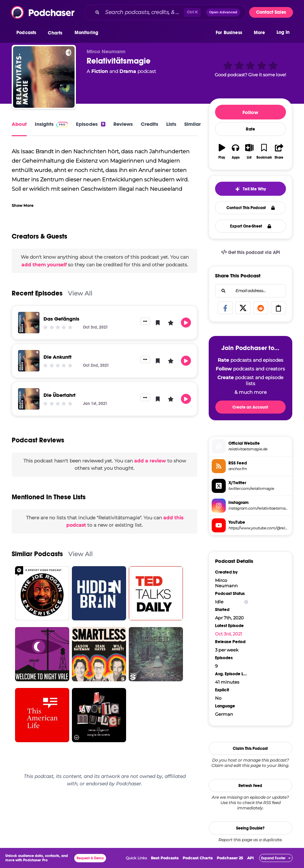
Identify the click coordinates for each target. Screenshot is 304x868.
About (19, 124)
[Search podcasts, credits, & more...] (143, 12)
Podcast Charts (198, 858)
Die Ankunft (58, 357)
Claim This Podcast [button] (250, 749)
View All (80, 293)
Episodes (90, 124)
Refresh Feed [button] (250, 786)
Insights (51, 124)
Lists (171, 124)
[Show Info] (246, 602)
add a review (150, 461)
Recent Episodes (37, 293)
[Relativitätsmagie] (44, 77)
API (250, 858)
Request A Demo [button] (90, 858)
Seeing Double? (250, 828)
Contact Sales (271, 12)
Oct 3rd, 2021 (229, 634)
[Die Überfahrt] (29, 399)
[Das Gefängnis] (29, 323)
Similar (192, 124)
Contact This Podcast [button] (251, 208)
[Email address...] (250, 291)
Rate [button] (250, 129)
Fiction (100, 71)
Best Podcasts (165, 858)
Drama (128, 71)
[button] (28, 33)
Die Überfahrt (60, 395)
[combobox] (165, 12)
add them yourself (44, 265)
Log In (283, 33)
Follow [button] (250, 112)
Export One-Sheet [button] (251, 226)
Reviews (123, 124)
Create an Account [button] (250, 407)
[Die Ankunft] (29, 361)
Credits (149, 124)
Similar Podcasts (37, 554)
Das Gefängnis (61, 319)
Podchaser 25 (230, 858)
